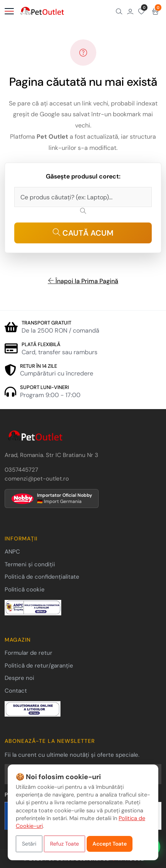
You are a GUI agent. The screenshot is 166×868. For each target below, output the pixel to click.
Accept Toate (110, 844)
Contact (16, 691)
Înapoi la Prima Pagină (83, 281)
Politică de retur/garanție (39, 666)
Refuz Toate (65, 844)
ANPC (12, 552)
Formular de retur (29, 653)
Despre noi (19, 678)
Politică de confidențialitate (42, 577)
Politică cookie (25, 589)
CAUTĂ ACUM (83, 233)
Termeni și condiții (30, 564)
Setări (29, 844)
